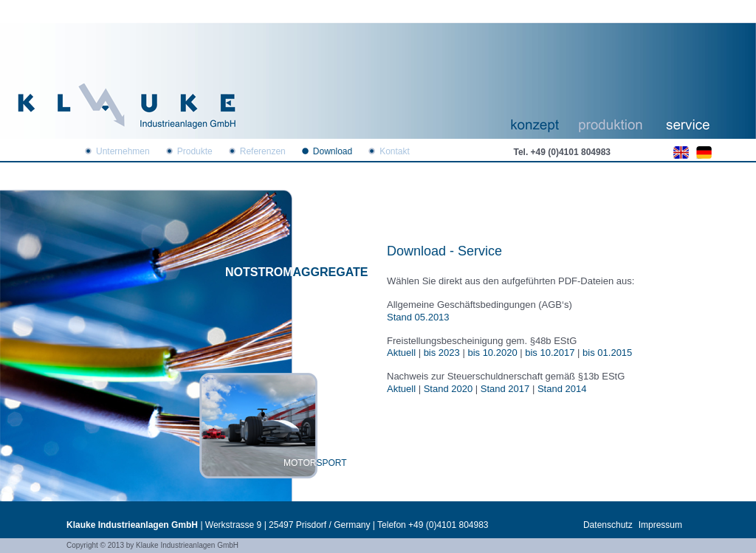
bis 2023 (442, 353)
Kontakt (395, 151)
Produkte (195, 151)
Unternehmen (123, 151)
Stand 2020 (449, 389)
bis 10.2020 (492, 353)
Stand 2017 (505, 389)
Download (333, 151)
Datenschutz (608, 525)
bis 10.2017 (550, 353)
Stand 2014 (562, 389)
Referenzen (263, 151)
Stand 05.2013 (418, 317)
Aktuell (401, 353)
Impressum (660, 525)
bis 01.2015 (607, 353)
